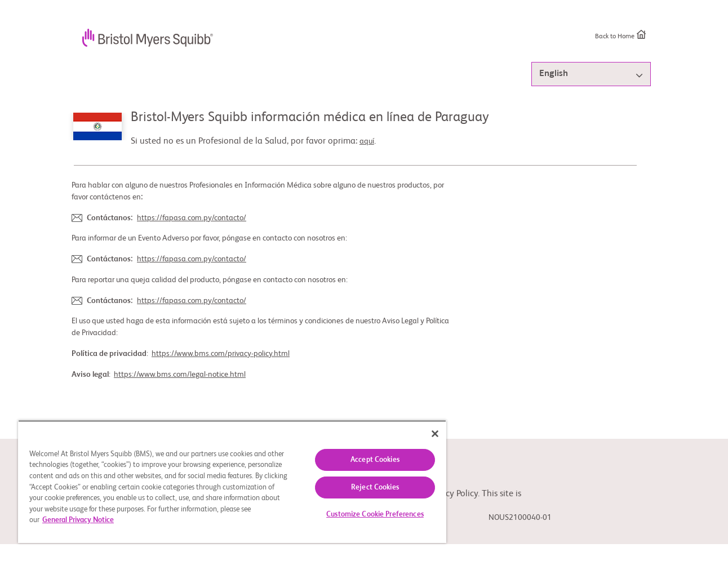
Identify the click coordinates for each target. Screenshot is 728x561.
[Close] (435, 434)
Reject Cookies (375, 487)
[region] (232, 482)
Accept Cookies (375, 460)
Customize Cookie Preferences (375, 515)
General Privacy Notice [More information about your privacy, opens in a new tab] (78, 520)
